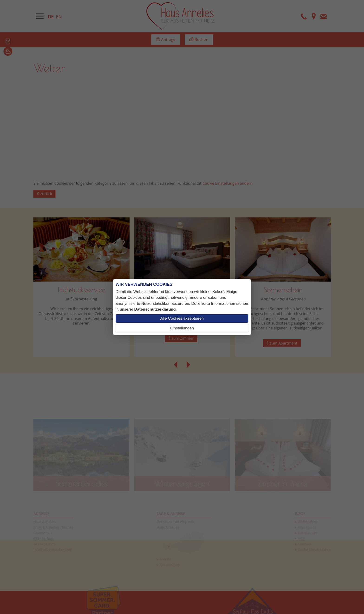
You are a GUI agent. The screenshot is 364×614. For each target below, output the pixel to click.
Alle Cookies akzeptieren (182, 318)
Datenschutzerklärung (155, 309)
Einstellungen (182, 328)
